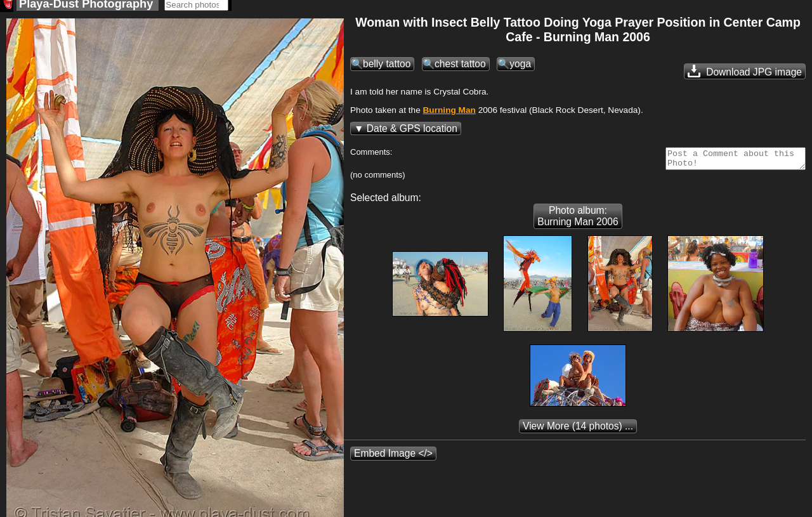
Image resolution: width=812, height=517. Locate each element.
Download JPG (745, 75)
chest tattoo (460, 68)
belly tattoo (387, 68)
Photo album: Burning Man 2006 (578, 224)
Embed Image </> (393, 461)
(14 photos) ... (578, 434)
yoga (520, 68)
